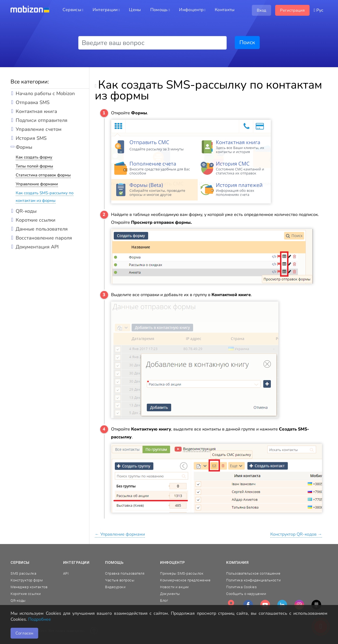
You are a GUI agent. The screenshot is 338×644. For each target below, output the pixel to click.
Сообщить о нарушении (246, 594)
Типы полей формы (34, 166)
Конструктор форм (27, 580)
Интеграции (76, 562)
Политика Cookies (241, 587)
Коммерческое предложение (185, 580)
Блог (164, 601)
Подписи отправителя (42, 120)
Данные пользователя (42, 229)
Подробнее (40, 619)
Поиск (247, 42)
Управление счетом (39, 129)
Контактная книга (36, 111)
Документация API (37, 247)
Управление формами (37, 184)
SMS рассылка (23, 573)
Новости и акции (174, 587)
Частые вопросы (120, 580)
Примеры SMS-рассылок (182, 573)
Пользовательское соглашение (253, 573)
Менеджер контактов (29, 587)
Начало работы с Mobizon (45, 93)
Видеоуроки (115, 587)
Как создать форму (34, 157)
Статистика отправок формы (43, 175)
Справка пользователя (125, 573)
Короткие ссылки (36, 220)
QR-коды (26, 211)
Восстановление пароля (44, 238)
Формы (24, 147)
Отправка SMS (33, 102)
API (66, 573)
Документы (170, 594)
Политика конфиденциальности (253, 580)
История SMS (31, 138)
